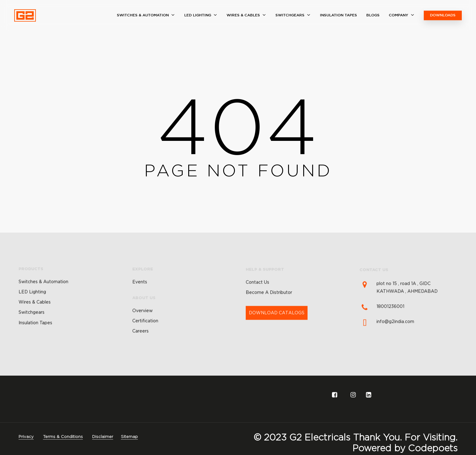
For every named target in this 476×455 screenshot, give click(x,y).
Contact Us (257, 306)
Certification (145, 342)
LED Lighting (32, 310)
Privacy (26, 436)
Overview (142, 331)
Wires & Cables (35, 320)
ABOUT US (144, 319)
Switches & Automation (43, 300)
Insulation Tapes (35, 341)
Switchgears (32, 331)
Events (140, 303)
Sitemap (129, 436)
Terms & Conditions (63, 436)
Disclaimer (103, 436)
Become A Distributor (269, 317)
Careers (140, 352)
